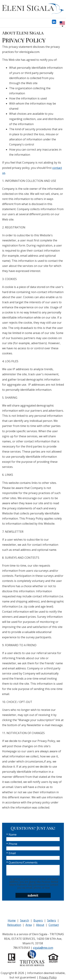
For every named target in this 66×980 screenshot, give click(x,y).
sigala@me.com (43, 948)
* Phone (12, 844)
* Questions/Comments (22, 862)
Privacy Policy (48, 977)
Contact (54, 925)
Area (29, 925)
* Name (11, 835)
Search (25, 920)
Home (12, 920)
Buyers (38, 920)
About (40, 925)
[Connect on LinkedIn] (54, 23)
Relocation (14, 925)
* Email (11, 853)
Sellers (52, 920)
